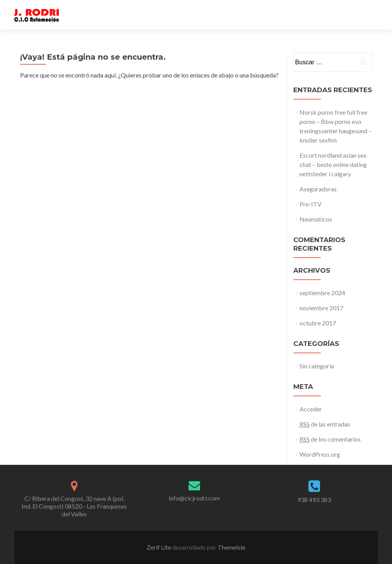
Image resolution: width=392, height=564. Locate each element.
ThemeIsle (231, 547)
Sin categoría (317, 366)
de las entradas (325, 424)
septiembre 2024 (322, 293)
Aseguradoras (318, 189)
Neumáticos (316, 219)
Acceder (311, 409)
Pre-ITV (311, 204)
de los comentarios (330, 439)
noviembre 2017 (321, 308)
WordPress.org (320, 454)
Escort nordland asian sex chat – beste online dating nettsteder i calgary (333, 164)
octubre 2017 (318, 323)
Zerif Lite (159, 547)
